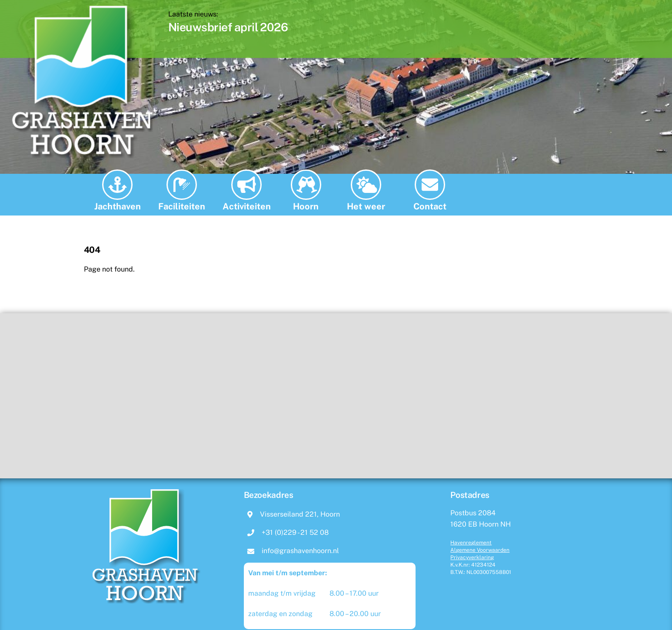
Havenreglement (471, 543)
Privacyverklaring (472, 557)
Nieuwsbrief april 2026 (256, 27)
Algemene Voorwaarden (480, 550)
